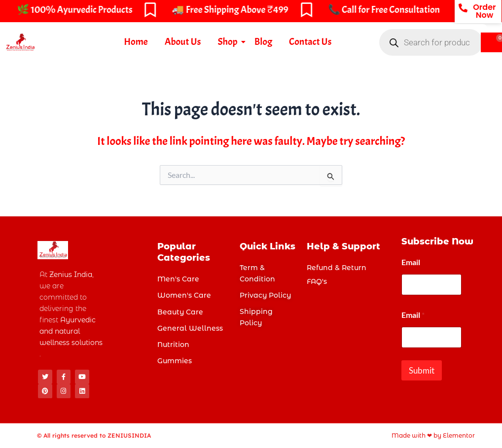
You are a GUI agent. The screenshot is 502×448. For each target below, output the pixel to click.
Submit (422, 370)
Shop (229, 42)
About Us (183, 42)
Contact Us (310, 42)
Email (411, 262)
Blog (263, 42)
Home (136, 42)
